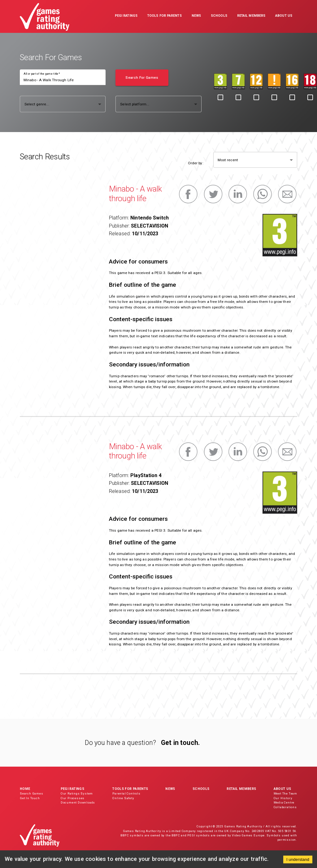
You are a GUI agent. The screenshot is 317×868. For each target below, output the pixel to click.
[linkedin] (238, 194)
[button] (126, 16)
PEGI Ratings (72, 789)
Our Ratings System (77, 793)
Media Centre (284, 802)
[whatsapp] (263, 194)
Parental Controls (126, 793)
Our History (283, 798)
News (170, 789)
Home (25, 789)
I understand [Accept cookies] (298, 859)
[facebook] (188, 194)
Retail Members (241, 789)
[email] (287, 194)
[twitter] (213, 194)
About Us (282, 789)
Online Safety (123, 798)
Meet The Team (285, 793)
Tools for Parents (130, 789)
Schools (201, 789)
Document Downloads (78, 802)
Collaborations (285, 807)
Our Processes (73, 798)
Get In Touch (30, 798)
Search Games (32, 793)
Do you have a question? (120, 743)
